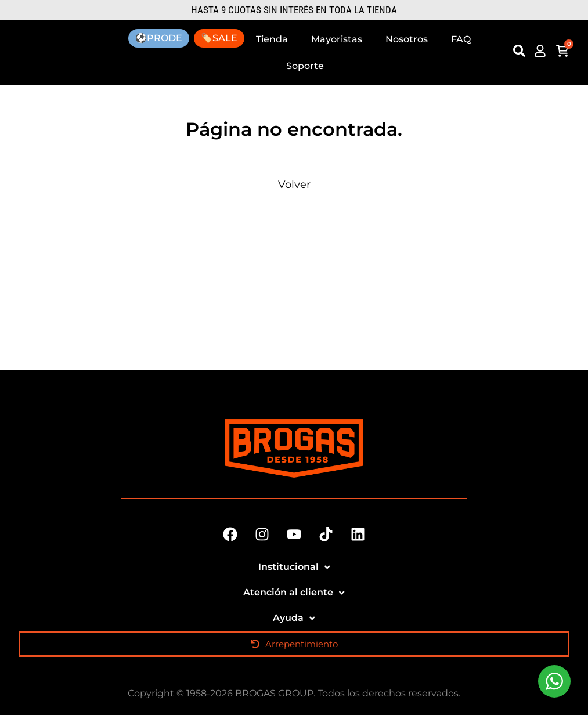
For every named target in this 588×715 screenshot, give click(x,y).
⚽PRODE (159, 38)
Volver (294, 185)
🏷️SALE (219, 38)
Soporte (305, 66)
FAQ (461, 39)
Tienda (272, 39)
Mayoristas (337, 39)
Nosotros (407, 39)
